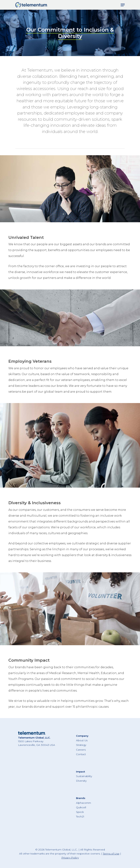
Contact (81, 754)
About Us (82, 740)
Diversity (81, 781)
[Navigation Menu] (123, 5)
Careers (81, 750)
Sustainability (84, 776)
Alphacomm (83, 803)
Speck (80, 812)
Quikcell (81, 807)
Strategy (81, 745)
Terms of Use (111, 854)
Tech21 (80, 817)
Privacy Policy (70, 858)
